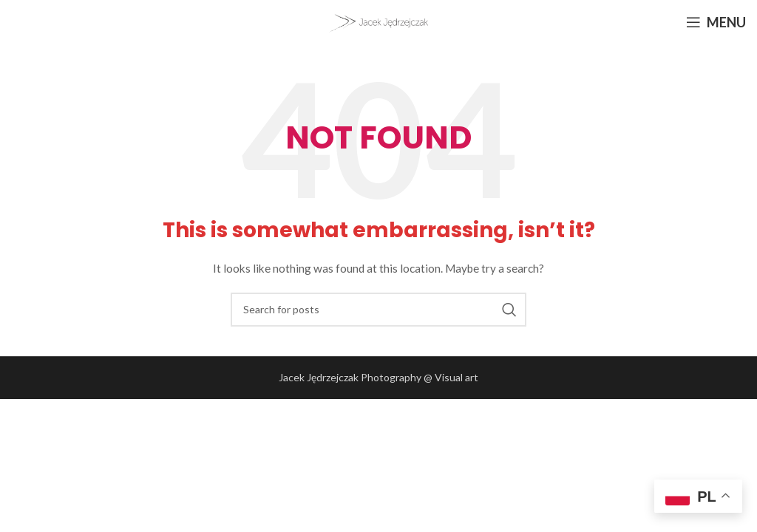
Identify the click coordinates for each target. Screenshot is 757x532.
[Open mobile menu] (716, 22)
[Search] (378, 310)
